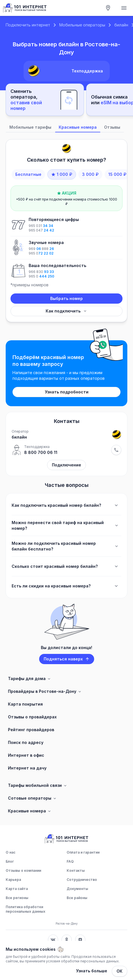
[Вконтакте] (53, 940)
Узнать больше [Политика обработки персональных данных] (92, 971)
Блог (10, 861)
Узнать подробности (67, 392)
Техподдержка (87, 71)
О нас (10, 852)
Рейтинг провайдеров (31, 730)
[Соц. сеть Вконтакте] (53, 940)
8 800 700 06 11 (41, 452)
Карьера (13, 880)
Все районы (77, 898)
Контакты (76, 870)
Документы (77, 889)
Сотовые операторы (32, 798)
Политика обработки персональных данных (26, 909)
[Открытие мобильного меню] (124, 8)
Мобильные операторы (82, 25)
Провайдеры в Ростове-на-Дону (45, 691)
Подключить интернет (28, 25)
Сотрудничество (82, 880)
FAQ (70, 861)
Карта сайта (17, 889)
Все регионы (17, 898)
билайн (121, 25)
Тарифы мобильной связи (38, 785)
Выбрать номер (66, 298)
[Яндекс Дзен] (80, 940)
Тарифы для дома (30, 679)
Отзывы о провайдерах (32, 717)
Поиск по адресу (26, 742)
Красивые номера (30, 811)
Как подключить (66, 311)
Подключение (66, 465)
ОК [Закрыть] (120, 971)
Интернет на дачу (27, 768)
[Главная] (25, 8)
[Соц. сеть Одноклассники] (67, 940)
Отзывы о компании (23, 870)
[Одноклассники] (67, 940)
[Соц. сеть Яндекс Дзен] (80, 940)
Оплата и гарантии (83, 852)
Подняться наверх (67, 659)
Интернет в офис (26, 755)
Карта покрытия (25, 704)
